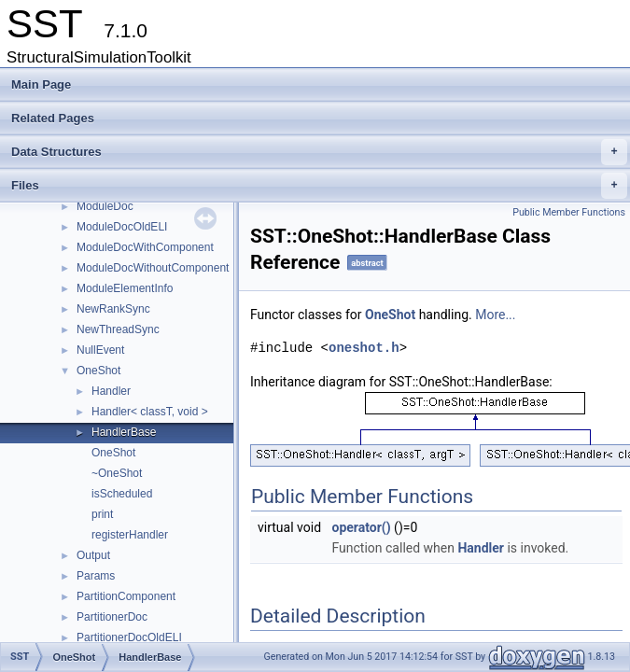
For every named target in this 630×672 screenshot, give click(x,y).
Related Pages (53, 118)
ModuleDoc (105, 206)
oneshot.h (364, 348)
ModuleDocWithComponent (145, 247)
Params (96, 576)
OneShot (98, 371)
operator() (362, 527)
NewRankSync (113, 309)
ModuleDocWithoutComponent (153, 268)
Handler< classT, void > (150, 412)
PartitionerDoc (112, 617)
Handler (111, 391)
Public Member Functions (569, 212)
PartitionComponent (126, 596)
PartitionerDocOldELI (129, 637)
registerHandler (130, 535)
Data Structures (319, 152)
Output (93, 555)
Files (319, 186)
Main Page (41, 84)
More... (495, 315)
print (102, 514)
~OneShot (117, 473)
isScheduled (122, 494)
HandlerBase (124, 432)
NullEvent (100, 350)
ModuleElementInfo (125, 288)
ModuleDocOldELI (122, 227)
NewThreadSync (118, 329)
